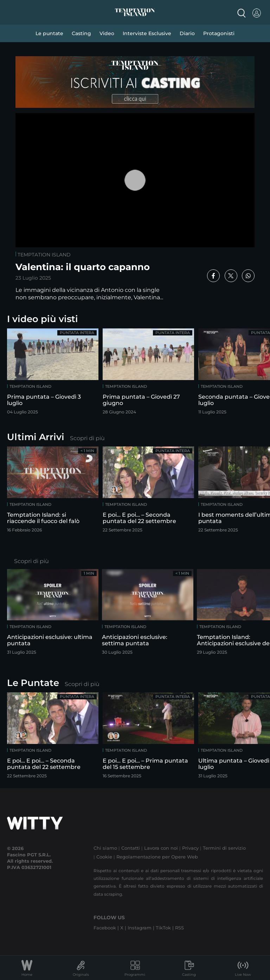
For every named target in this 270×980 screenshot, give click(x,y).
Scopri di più (87, 438)
